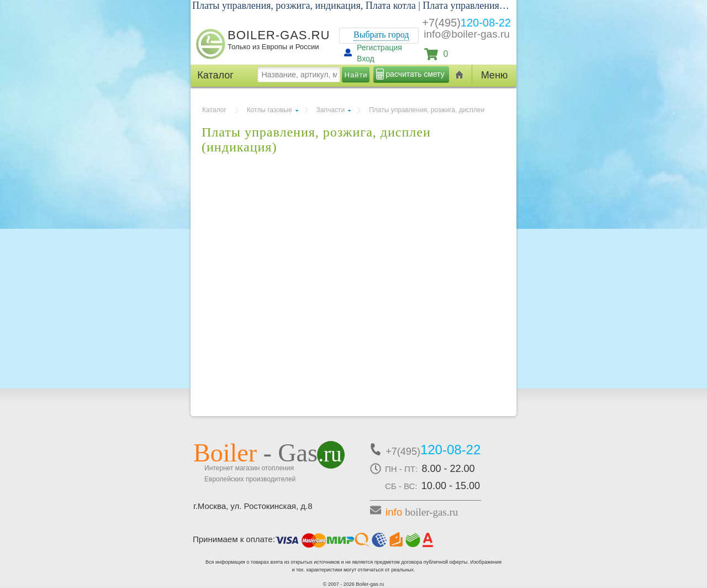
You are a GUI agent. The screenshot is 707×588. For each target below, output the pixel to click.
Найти (356, 75)
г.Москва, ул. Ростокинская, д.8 (253, 506)
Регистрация (379, 48)
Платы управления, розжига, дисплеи (427, 110)
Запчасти (331, 110)
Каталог (214, 110)
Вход (366, 59)
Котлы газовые (270, 110)
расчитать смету (415, 74)
